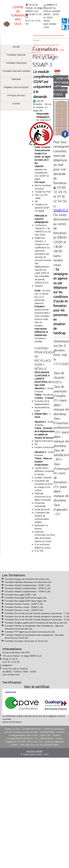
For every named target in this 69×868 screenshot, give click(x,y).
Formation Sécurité (16, 55)
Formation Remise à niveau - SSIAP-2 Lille (24, 607)
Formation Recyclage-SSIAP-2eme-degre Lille (26, 598)
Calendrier (16, 79)
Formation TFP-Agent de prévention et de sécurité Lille (30, 632)
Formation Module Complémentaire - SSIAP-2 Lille (28, 588)
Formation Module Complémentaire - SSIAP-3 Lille (28, 591)
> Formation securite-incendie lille (45, 45)
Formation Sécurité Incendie (16, 71)
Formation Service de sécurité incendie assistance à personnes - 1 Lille (37, 613)
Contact (16, 104)
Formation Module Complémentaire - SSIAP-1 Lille (27, 585)
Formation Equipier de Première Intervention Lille (27, 579)
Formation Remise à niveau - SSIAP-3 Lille (24, 610)
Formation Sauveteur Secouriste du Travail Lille (26, 641)
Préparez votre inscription (16, 87)
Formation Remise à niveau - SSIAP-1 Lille (24, 604)
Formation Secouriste (16, 63)
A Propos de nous (16, 95)
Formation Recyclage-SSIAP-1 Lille (20, 595)
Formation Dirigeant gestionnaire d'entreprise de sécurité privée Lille (36, 623)
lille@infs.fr (61, 210)
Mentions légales (34, 751)
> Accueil (36, 40)
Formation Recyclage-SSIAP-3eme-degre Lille (26, 601)
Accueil (16, 47)
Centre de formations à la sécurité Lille (48, 36)
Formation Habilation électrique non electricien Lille (28, 582)
